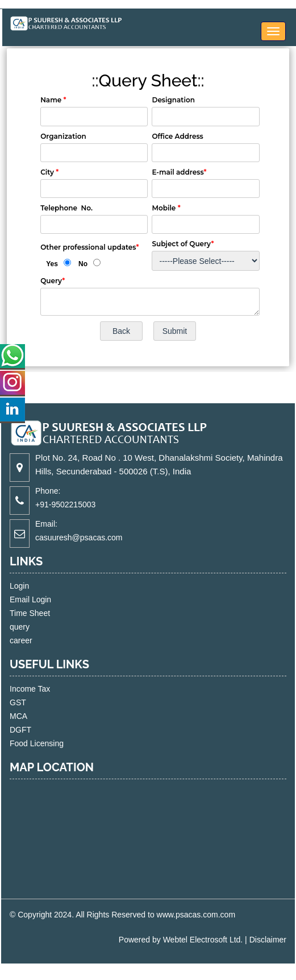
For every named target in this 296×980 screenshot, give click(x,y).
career (34, 640)
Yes (52, 264)
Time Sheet (43, 613)
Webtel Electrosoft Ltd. (203, 940)
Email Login (43, 599)
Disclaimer (268, 940)
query (33, 627)
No (83, 264)
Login (32, 586)
